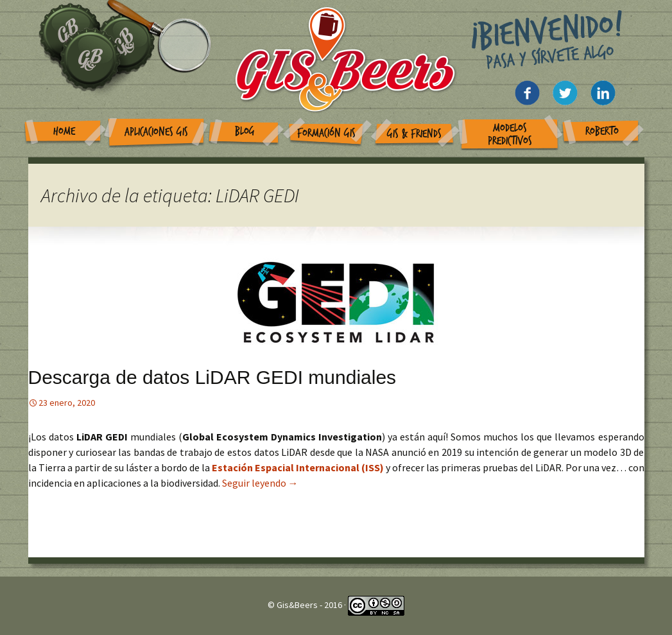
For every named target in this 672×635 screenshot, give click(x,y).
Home (64, 131)
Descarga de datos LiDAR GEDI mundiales (212, 377)
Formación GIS (326, 133)
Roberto (602, 131)
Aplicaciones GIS (156, 132)
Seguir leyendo (260, 483)
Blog (245, 131)
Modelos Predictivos (510, 135)
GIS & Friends (414, 134)
